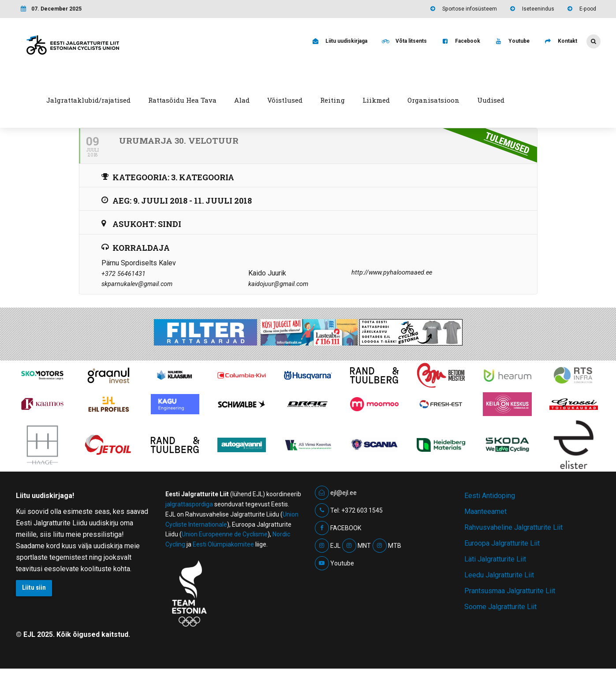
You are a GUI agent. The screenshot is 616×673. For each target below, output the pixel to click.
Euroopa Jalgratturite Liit (502, 543)
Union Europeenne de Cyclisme (225, 534)
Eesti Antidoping (490, 496)
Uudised (491, 100)
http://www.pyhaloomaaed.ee (392, 273)
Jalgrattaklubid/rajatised (88, 100)
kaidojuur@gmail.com (278, 284)
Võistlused (285, 100)
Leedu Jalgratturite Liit (499, 575)
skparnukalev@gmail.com (137, 284)
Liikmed (376, 100)
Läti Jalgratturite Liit (495, 559)
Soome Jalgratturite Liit (500, 607)
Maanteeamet (485, 511)
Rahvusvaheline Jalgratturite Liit (513, 527)
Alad (242, 100)
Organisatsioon (433, 100)
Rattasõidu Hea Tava (182, 100)
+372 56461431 (123, 274)
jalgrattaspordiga (189, 504)
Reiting (332, 100)
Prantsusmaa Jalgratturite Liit (510, 591)
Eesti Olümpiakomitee (223, 544)
